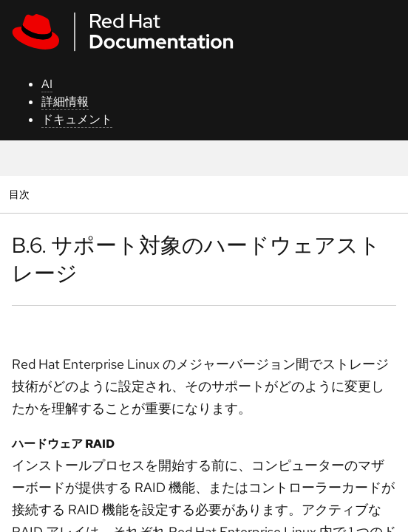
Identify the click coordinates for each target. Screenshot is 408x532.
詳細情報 (65, 102)
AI (47, 84)
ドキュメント (77, 119)
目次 (21, 194)
